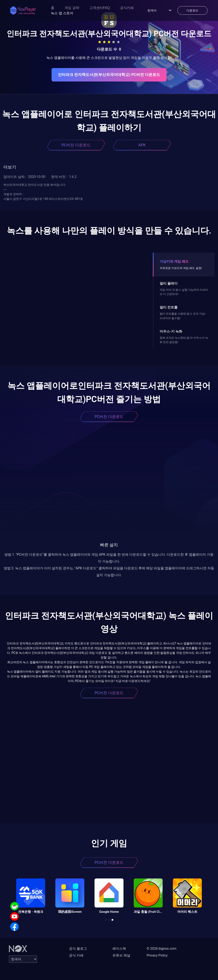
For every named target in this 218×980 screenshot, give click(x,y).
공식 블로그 (78, 949)
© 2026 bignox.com (162, 949)
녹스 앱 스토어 (62, 13)
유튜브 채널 (121, 955)
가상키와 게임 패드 (174, 261)
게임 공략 (72, 8)
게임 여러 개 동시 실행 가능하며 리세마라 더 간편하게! (184, 292)
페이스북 (119, 949)
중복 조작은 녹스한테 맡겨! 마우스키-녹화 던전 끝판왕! (184, 340)
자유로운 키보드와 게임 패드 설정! (181, 268)
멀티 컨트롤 (169, 307)
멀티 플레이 (169, 283)
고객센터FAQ (100, 8)
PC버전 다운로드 (76, 145)
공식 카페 (76, 955)
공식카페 (127, 8)
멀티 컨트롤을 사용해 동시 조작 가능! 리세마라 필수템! (182, 316)
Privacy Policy (157, 955)
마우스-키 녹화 (171, 331)
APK (142, 145)
